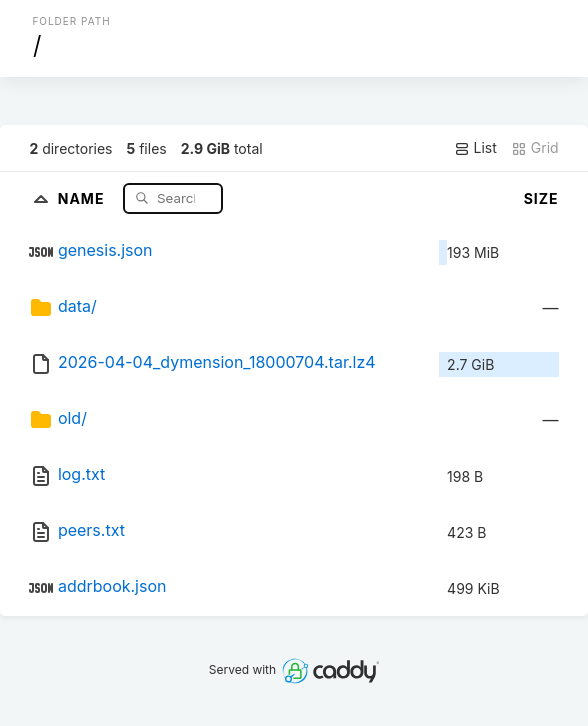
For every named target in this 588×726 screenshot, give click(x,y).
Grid (535, 148)
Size (541, 198)
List (475, 148)
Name (83, 197)
